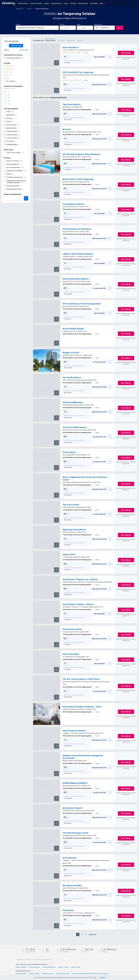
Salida (79, 24)
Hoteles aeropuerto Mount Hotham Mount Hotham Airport (90, 974)
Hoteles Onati (76, 967)
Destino (18, 24)
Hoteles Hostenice (48, 974)
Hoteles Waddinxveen (63, 974)
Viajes (46, 3)
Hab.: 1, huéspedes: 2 (102, 28)
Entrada (62, 24)
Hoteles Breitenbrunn (49, 967)
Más (102, 3)
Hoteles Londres (34, 974)
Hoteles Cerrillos (64, 967)
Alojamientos (56, 3)
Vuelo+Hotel (23, 3)
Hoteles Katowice (21, 974)
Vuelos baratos (36, 3)
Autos (66, 3)
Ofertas (73, 3)
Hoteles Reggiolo (34, 967)
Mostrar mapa (16, 45)
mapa (86, 53)
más (95, 977)
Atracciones (83, 3)
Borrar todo (24, 50)
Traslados (94, 3)
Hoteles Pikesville (21, 967)
